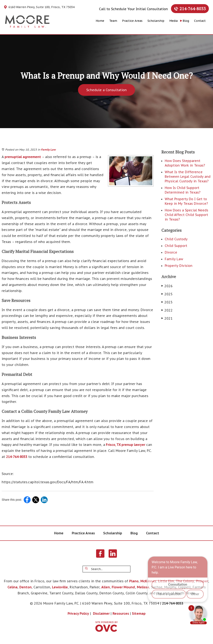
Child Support (176, 246)
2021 (167, 318)
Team (113, 21)
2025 (167, 294)
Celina (12, 587)
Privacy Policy (78, 613)
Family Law (48, 150)
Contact (200, 21)
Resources (121, 613)
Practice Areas (132, 21)
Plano (134, 581)
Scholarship (156, 21)
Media (173, 21)
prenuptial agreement (22, 157)
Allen (106, 587)
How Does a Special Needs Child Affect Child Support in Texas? (186, 215)
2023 (167, 302)
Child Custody (176, 239)
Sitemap (139, 613)
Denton (25, 587)
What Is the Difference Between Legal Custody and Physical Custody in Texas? (188, 177)
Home (100, 21)
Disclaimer (101, 613)
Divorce (171, 252)
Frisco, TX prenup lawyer (125, 445)
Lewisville (60, 587)
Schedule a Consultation (106, 90)
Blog (186, 21)
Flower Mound (123, 587)
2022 (167, 310)
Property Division (179, 266)
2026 (167, 286)
